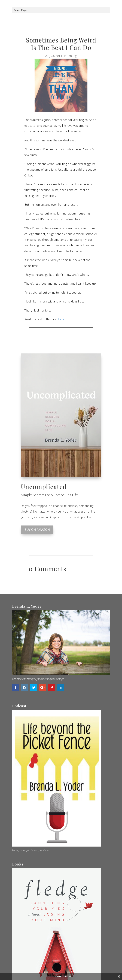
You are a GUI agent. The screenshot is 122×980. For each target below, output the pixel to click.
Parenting (70, 56)
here (61, 319)
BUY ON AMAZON (37, 529)
